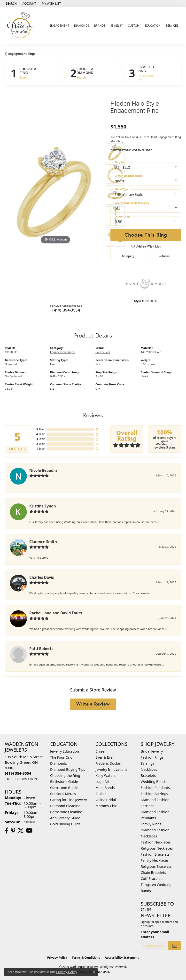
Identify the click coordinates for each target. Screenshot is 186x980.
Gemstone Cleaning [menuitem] (66, 812)
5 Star (40, 429)
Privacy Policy (57, 958)
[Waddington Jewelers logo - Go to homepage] (22, 26)
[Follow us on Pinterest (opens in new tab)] (13, 831)
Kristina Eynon (43, 506)
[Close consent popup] (94, 972)
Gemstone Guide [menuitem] (64, 788)
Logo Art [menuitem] (102, 782)
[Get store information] (21, 779)
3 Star (40, 439)
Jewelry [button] (117, 26)
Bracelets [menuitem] (148, 775)
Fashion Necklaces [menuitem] (156, 842)
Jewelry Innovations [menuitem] (111, 769)
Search (24, 78)
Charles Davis (42, 577)
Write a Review (93, 704)
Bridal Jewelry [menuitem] (152, 751)
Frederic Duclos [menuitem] (108, 763)
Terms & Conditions (86, 958)
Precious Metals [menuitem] (63, 794)
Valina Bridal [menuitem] (106, 800)
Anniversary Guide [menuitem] (65, 818)
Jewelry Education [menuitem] (65, 751)
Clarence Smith (43, 542)
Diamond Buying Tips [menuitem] (68, 769)
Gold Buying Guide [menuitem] (65, 824)
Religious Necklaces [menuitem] (157, 848)
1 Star (40, 449)
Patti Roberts (41, 649)
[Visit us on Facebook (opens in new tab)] (7, 831)
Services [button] (172, 26)
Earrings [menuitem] (147, 763)
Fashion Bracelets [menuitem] (155, 854)
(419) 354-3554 (66, 310)
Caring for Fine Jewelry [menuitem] (69, 800)
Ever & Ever (103, 352)
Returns (164, 256)
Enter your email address (155, 934)
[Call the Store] (18, 773)
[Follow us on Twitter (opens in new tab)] (21, 831)
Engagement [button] (59, 26)
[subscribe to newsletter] (175, 946)
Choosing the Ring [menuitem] (65, 775)
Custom (134, 26)
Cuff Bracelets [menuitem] (152, 879)
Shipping (128, 256)
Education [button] (153, 26)
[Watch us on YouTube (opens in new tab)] (29, 831)
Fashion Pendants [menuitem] (155, 788)
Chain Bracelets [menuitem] (153, 872)
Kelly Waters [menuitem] (105, 775)
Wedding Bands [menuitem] (154, 782)
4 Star (40, 434)
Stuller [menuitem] (101, 794)
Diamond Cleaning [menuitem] (65, 806)
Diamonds (82, 26)
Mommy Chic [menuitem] (106, 806)
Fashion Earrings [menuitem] (154, 794)
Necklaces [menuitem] (149, 769)
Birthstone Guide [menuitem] (64, 782)
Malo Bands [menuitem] (105, 788)
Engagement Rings (22, 54)
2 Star (40, 444)
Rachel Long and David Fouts (56, 613)
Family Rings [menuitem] (151, 824)
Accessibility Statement (122, 958)
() (98, 429)
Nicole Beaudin (43, 470)
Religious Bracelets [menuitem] (156, 866)
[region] (55, 195)
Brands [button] (100, 26)
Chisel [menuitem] (100, 751)
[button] (11, 4)
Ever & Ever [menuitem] (105, 757)
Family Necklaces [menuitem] (155, 860)
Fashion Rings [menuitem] (152, 757)
